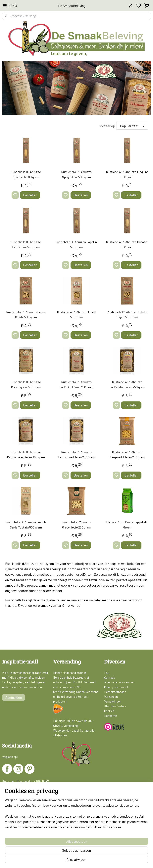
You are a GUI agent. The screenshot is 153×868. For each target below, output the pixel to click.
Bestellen (30, 195)
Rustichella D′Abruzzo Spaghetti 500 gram (26, 174)
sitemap (92, 861)
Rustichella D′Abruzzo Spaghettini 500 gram (76, 174)
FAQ (107, 672)
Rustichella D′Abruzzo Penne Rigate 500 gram (26, 314)
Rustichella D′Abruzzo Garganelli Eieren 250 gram (127, 454)
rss (98, 861)
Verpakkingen (113, 701)
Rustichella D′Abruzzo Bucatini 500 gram (127, 244)
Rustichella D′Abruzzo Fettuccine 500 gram (26, 244)
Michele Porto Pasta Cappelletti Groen (127, 524)
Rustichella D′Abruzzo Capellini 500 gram (76, 244)
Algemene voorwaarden (119, 682)
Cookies (109, 711)
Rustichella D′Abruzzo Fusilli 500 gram (76, 314)
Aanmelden (14, 697)
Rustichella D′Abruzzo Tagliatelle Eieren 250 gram (127, 384)
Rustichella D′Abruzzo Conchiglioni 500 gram (26, 384)
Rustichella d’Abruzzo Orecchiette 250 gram (76, 524)
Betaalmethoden (115, 692)
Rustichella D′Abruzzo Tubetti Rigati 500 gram (127, 314)
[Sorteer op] (132, 126)
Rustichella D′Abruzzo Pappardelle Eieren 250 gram (26, 454)
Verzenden (111, 696)
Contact (109, 677)
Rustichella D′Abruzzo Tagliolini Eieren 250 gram (76, 384)
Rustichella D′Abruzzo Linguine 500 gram (127, 174)
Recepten (111, 715)
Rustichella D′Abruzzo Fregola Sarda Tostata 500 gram (26, 524)
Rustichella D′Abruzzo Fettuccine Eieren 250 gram (76, 454)
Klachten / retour (115, 706)
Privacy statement (116, 687)
